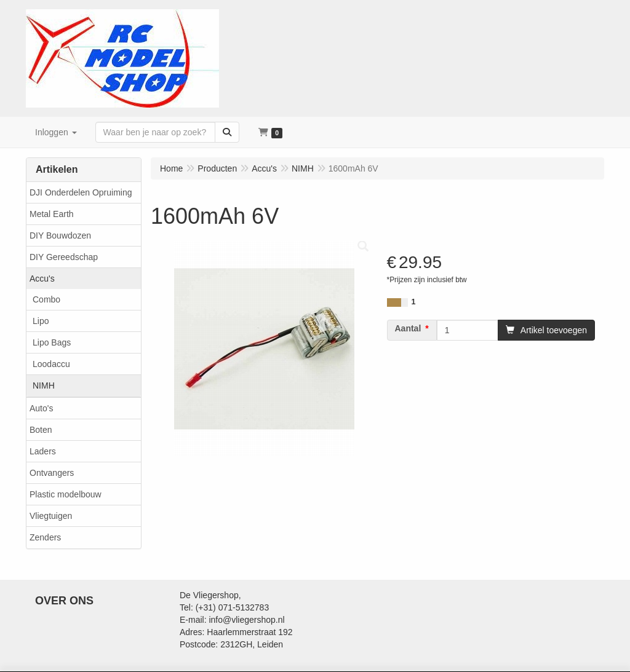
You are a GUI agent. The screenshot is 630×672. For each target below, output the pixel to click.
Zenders (45, 537)
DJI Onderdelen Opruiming (81, 192)
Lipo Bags (52, 342)
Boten (41, 430)
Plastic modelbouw (66, 494)
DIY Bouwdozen (60, 235)
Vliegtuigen (51, 516)
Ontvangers (52, 473)
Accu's (42, 279)
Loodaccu (51, 364)
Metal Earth (52, 214)
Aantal (408, 328)
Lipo (41, 321)
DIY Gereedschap (64, 257)
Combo (46, 299)
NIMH (44, 385)
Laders (43, 451)
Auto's (41, 408)
